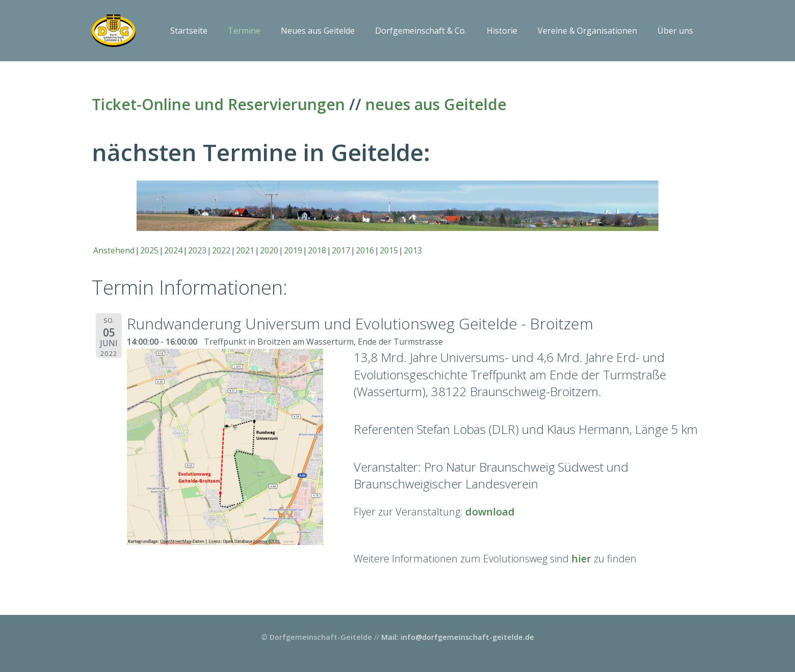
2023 (197, 250)
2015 (389, 250)
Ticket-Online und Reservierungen (218, 104)
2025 (149, 250)
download (490, 512)
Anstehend (114, 250)
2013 (413, 250)
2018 (317, 250)
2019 (293, 250)
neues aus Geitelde (436, 104)
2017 (341, 250)
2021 (245, 250)
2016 (365, 250)
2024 (173, 250)
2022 (221, 250)
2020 (269, 250)
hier (581, 559)
